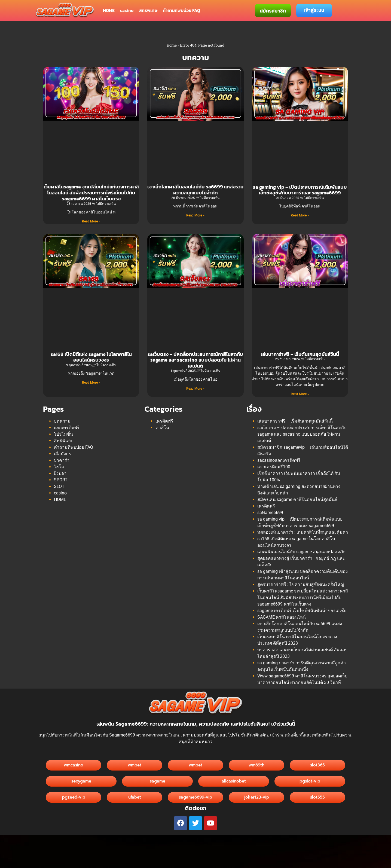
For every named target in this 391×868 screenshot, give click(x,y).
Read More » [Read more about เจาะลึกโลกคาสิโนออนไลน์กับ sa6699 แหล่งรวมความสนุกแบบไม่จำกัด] (195, 215)
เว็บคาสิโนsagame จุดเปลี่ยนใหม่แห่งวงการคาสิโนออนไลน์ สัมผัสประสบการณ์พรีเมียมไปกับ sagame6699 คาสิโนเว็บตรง (91, 192)
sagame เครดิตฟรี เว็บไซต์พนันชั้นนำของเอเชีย (302, 611)
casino (127, 10)
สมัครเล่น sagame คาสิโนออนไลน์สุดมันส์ (297, 499)
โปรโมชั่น (63, 434)
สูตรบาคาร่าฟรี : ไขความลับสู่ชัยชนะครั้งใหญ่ (301, 584)
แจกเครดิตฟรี (67, 428)
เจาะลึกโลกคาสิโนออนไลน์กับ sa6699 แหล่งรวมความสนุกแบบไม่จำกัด (195, 190)
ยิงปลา (60, 473)
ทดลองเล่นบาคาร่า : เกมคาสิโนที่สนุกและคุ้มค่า (303, 532)
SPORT (61, 480)
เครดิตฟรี (164, 421)
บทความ (62, 421)
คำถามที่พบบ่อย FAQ (181, 10)
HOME (109, 10)
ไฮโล (59, 467)
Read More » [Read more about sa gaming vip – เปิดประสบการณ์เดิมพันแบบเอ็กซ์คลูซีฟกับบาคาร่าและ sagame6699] (300, 215)
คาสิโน (162, 428)
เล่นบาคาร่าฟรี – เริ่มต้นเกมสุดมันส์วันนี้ (300, 354)
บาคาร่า (62, 460)
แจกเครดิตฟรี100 (274, 467)
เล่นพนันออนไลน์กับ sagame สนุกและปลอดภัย (301, 552)
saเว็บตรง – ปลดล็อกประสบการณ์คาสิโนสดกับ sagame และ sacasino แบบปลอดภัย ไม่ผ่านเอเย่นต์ (195, 360)
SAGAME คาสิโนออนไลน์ (282, 617)
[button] (234, 781)
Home (172, 45)
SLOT (59, 486)
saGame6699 (270, 513)
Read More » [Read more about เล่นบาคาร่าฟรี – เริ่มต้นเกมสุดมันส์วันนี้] (300, 394)
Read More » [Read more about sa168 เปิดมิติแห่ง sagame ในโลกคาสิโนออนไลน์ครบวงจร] (91, 383)
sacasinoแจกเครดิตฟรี (279, 460)
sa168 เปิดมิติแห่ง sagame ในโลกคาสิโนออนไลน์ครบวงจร (91, 357)
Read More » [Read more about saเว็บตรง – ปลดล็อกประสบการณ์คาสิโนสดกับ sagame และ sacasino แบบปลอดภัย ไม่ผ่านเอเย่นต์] (195, 389)
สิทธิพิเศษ (148, 10)
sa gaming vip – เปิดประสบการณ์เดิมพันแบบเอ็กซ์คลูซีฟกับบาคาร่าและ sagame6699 (300, 190)
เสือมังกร (62, 454)
